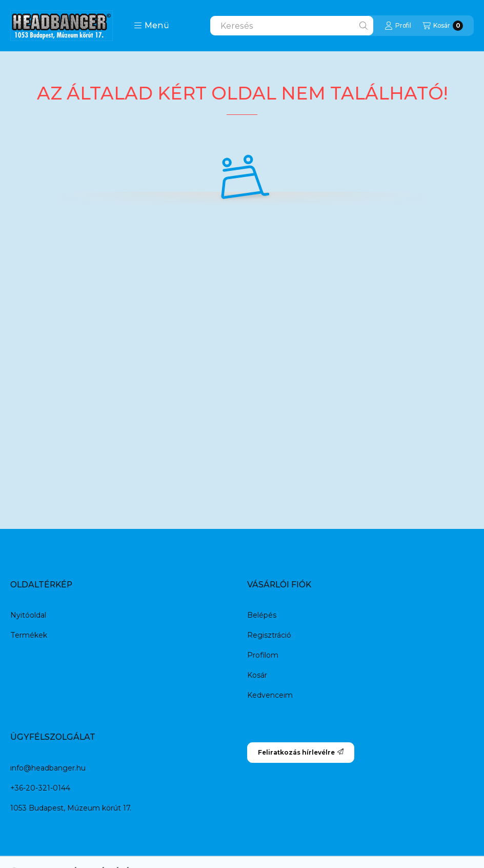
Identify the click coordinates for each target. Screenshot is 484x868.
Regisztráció (269, 635)
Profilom (263, 655)
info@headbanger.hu (48, 768)
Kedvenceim (270, 695)
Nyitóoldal (28, 615)
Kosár (257, 675)
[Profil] (398, 26)
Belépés (262, 615)
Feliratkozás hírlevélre (301, 752)
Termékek (29, 635)
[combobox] (292, 26)
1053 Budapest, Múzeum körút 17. (71, 808)
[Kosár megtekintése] (443, 26)
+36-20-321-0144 (40, 788)
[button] (152, 26)
